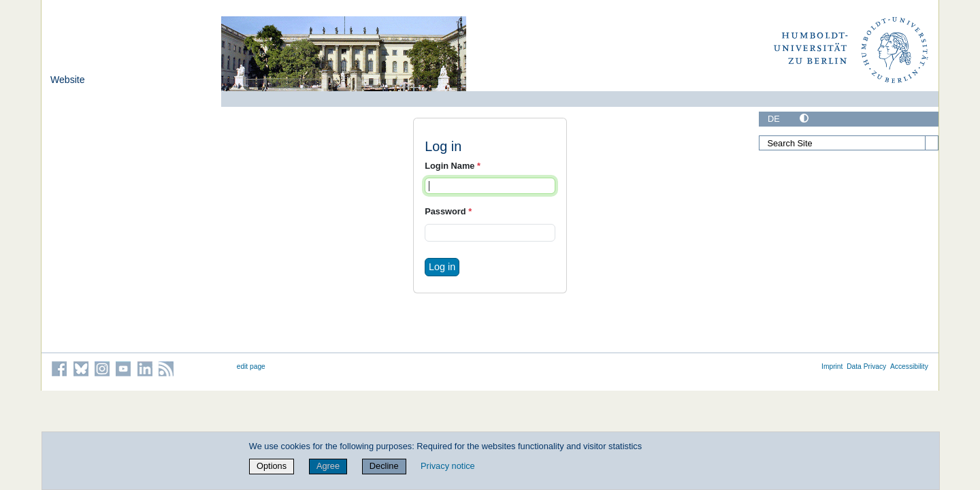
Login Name (453, 166)
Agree (328, 466)
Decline (384, 466)
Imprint (832, 366)
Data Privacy (866, 366)
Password (448, 211)
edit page (251, 366)
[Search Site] (849, 143)
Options (272, 466)
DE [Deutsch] (774, 119)
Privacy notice (448, 466)
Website (68, 80)
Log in (442, 267)
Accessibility (909, 366)
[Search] (932, 143)
